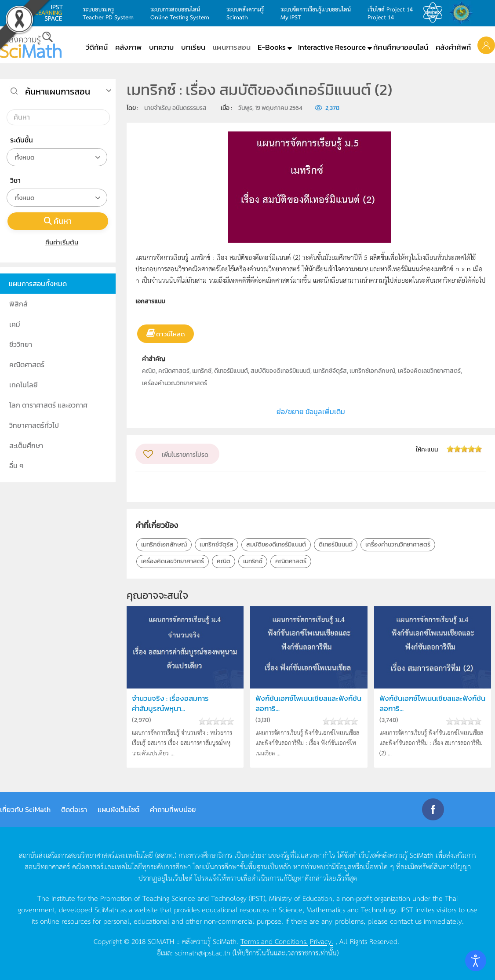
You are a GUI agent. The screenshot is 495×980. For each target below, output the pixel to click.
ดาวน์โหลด (171, 334)
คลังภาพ (128, 47)
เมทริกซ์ (253, 561)
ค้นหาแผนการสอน (58, 91)
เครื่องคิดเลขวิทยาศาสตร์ (173, 561)
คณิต (224, 561)
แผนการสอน (232, 47)
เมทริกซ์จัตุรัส (217, 545)
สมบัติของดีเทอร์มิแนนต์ (276, 545)
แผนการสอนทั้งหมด (38, 284)
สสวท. (435, 13)
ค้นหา (58, 221)
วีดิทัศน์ (97, 47)
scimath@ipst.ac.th (203, 952)
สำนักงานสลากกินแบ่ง (463, 13)
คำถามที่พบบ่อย (173, 809)
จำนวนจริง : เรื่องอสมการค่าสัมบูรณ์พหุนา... (170, 703)
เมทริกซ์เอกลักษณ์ (164, 545)
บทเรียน (193, 47)
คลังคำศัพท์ (453, 47)
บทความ (161, 47)
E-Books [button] (272, 47)
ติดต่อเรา (74, 809)
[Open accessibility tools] (476, 961)
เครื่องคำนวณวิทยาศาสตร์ (398, 545)
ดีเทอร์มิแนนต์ (336, 545)
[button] (486, 45)
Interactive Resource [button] (332, 47)
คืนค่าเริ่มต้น (58, 242)
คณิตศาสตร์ (291, 561)
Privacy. (322, 941)
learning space (51, 13)
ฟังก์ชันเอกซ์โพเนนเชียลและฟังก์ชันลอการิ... (308, 703)
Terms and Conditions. (274, 941)
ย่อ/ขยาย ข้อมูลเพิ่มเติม (311, 412)
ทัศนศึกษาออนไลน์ (401, 47)
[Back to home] (31, 45)
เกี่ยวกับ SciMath (25, 809)
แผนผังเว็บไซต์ (118, 809)
